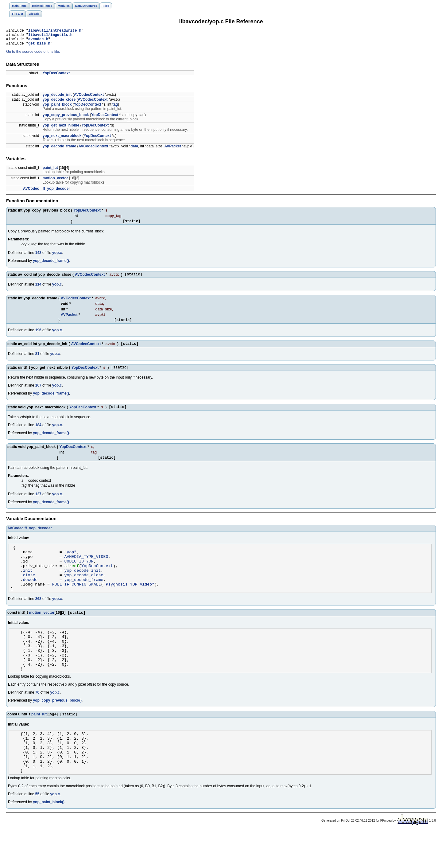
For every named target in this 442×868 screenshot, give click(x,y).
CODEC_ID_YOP (79, 575)
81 (37, 361)
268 (38, 618)
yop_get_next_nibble (61, 129)
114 (38, 290)
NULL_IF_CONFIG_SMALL (77, 602)
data (134, 150)
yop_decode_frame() (51, 265)
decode (30, 597)
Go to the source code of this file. (33, 55)
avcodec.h (38, 42)
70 (37, 721)
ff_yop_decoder (56, 192)
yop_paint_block (57, 108)
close (29, 591)
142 (38, 257)
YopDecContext (56, 77)
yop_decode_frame (59, 150)
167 (38, 394)
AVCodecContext (89, 98)
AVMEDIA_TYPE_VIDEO (86, 569)
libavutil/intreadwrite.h (55, 31)
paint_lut (50, 171)
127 (38, 504)
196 (38, 337)
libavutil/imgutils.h (50, 36)
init (28, 586)
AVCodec (31, 192)
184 (38, 434)
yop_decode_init (57, 98)
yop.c (57, 257)
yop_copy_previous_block (66, 119)
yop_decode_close (59, 103)
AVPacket (173, 150)
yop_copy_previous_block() (57, 729)
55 (37, 831)
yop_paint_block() (49, 839)
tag (115, 108)
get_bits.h (39, 47)
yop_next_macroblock (62, 139)
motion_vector (55, 182)
